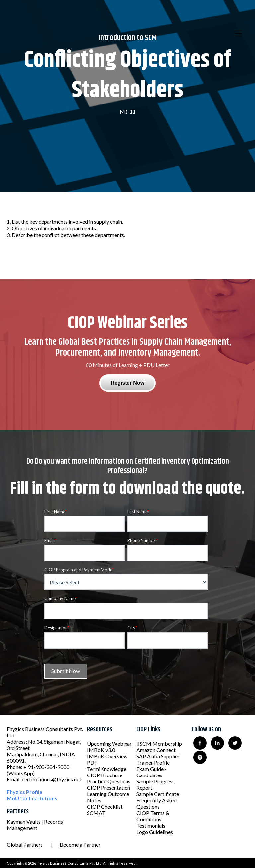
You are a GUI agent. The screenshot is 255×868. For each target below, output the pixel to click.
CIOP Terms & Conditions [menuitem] (153, 816)
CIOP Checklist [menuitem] (105, 806)
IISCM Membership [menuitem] (159, 744)
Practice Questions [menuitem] (109, 781)
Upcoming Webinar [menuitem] (109, 744)
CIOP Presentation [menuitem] (109, 788)
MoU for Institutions (32, 798)
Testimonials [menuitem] (151, 825)
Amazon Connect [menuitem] (156, 750)
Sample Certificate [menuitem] (158, 794)
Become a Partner (80, 845)
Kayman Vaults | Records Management (35, 825)
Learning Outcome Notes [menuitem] (108, 797)
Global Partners (25, 845)
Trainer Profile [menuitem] (153, 762)
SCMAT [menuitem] (96, 813)
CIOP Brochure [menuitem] (105, 775)
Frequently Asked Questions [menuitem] (157, 803)
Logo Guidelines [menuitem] (155, 832)
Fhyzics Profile (24, 792)
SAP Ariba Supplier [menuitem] (158, 756)
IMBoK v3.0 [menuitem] (101, 750)
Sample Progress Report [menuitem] (156, 784)
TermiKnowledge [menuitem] (107, 769)
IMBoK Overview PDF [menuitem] (107, 759)
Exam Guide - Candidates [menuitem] (152, 772)
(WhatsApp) (21, 773)
